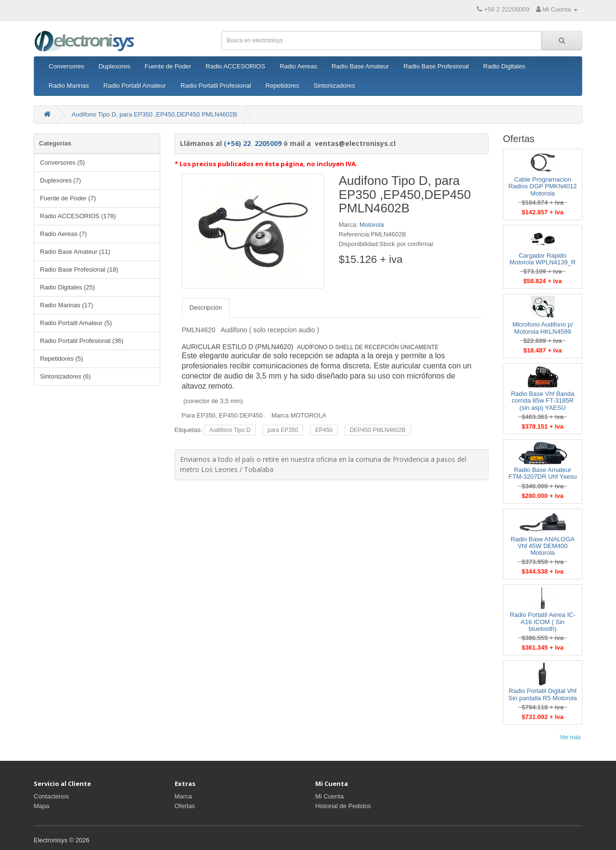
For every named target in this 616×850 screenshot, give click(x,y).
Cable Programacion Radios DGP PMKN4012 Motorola (542, 186)
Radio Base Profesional (436, 66)
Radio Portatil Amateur (135, 85)
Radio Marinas (69, 85)
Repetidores (282, 85)
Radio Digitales (504, 66)
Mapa (42, 806)
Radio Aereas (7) (64, 234)
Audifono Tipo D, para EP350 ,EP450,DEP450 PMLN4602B (154, 114)
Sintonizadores (334, 85)
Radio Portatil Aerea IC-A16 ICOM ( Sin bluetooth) (543, 622)
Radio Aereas (298, 66)
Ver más (570, 737)
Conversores (66, 66)
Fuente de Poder (168, 66)
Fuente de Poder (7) (68, 198)
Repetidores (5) (62, 359)
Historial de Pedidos (343, 806)
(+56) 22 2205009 (253, 143)
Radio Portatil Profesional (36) (82, 341)
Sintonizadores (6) (65, 376)
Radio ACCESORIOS (235, 66)
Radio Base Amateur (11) (75, 252)
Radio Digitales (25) (67, 287)
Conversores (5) (62, 163)
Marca (183, 796)
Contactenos (51, 796)
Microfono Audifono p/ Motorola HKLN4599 (543, 328)
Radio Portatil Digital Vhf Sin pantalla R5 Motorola (542, 694)
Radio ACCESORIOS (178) (78, 216)
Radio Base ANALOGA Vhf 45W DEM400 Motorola (543, 546)
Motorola (372, 225)
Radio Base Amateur (360, 66)
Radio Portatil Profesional (216, 85)
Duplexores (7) (60, 180)
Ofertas (185, 806)
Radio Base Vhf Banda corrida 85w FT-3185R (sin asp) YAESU (543, 401)
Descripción (206, 307)
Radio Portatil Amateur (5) (76, 323)
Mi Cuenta (329, 796)
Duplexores (115, 66)
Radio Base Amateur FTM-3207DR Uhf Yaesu (543, 473)
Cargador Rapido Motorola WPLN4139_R (543, 259)
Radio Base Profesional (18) (79, 269)
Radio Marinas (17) (67, 305)
